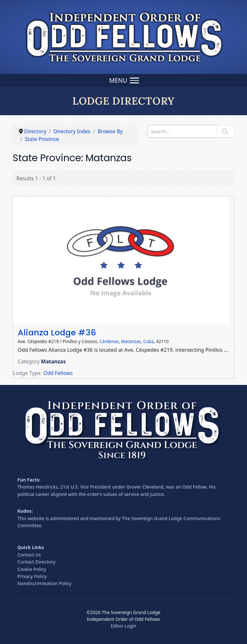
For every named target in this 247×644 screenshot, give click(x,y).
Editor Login (123, 626)
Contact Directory (36, 562)
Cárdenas (109, 341)
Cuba (148, 341)
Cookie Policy (32, 569)
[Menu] (123, 80)
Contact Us (29, 555)
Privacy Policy (32, 576)
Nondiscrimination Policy (44, 583)
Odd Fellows (58, 373)
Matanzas (131, 341)
